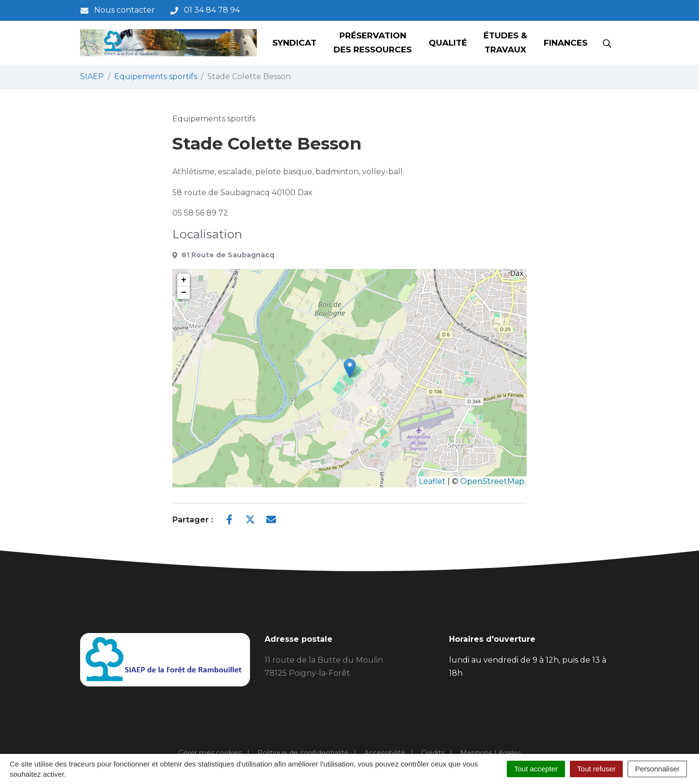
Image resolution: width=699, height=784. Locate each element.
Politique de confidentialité (303, 753)
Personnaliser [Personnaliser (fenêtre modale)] (657, 769)
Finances (566, 43)
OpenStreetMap (492, 481)
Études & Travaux (505, 42)
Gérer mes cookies (210, 753)
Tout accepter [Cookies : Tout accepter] (536, 769)
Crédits (433, 753)
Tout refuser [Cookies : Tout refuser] (596, 769)
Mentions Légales (491, 753)
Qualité (448, 43)
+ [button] (184, 280)
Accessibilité (385, 753)
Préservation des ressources (373, 42)
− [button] (184, 293)
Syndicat (294, 43)
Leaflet (432, 481)
